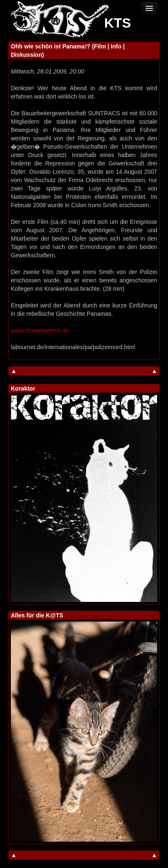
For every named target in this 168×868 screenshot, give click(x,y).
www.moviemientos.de (40, 330)
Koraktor (23, 388)
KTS (118, 23)
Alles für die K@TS (37, 615)
